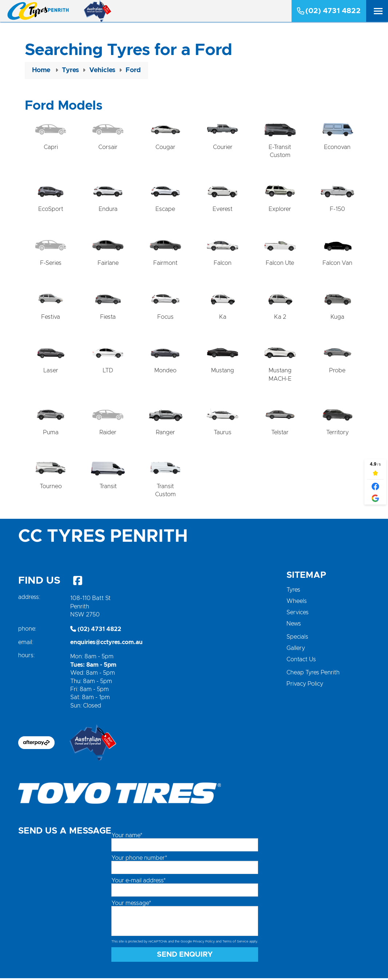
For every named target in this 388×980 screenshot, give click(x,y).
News (294, 626)
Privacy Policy (305, 686)
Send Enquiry (185, 956)
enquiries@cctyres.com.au (106, 644)
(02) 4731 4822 (329, 11)
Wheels (297, 603)
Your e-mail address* (138, 882)
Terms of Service (235, 943)
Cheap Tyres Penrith (313, 674)
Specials (297, 639)
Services (298, 614)
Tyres (293, 592)
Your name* (127, 837)
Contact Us (301, 661)
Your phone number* (139, 859)
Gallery (296, 650)
